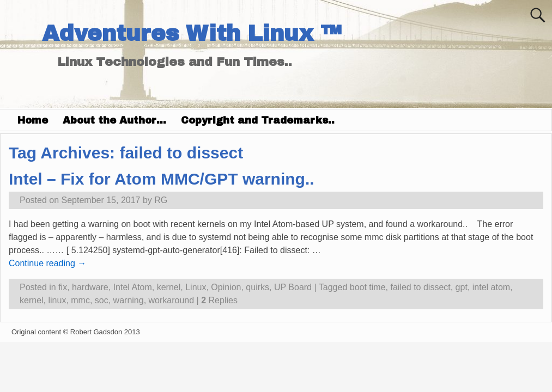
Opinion (226, 287)
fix (63, 287)
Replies (219, 300)
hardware (90, 287)
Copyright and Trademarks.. (258, 120)
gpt (462, 287)
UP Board (293, 287)
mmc (80, 300)
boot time (368, 287)
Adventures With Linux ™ (192, 33)
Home (33, 120)
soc (102, 300)
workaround (172, 300)
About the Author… (114, 120)
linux (57, 300)
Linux (196, 287)
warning (129, 300)
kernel (169, 287)
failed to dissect (420, 287)
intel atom (491, 287)
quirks (257, 287)
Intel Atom (133, 287)
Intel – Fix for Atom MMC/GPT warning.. (162, 179)
